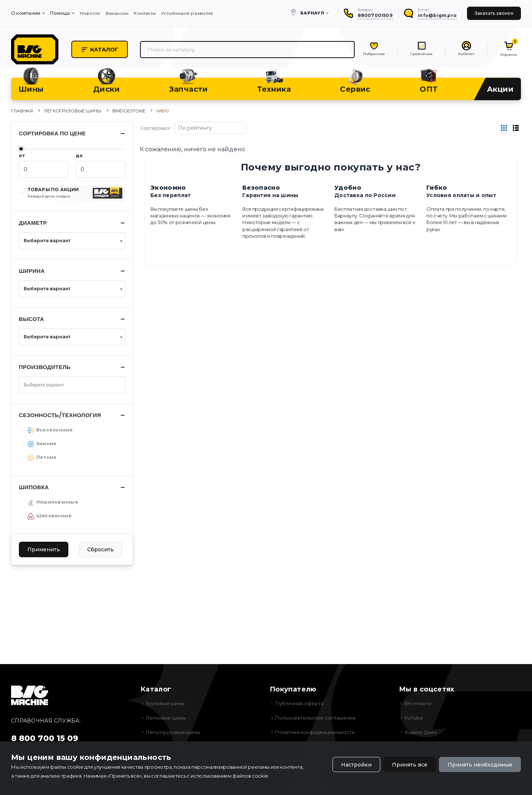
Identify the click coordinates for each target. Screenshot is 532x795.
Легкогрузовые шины (73, 111)
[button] (108, 193)
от (22, 155)
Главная (22, 111)
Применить (44, 549)
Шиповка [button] (34, 487)
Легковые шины (166, 718)
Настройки (356, 765)
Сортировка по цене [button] (52, 133)
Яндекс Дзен (421, 732)
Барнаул (312, 13)
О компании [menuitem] (26, 13)
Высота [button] (32, 319)
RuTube (414, 718)
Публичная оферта (299, 703)
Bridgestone (129, 111)
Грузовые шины (165, 703)
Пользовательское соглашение (316, 718)
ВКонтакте (418, 703)
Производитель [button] (45, 367)
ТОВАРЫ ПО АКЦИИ (53, 193)
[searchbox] (50, 385)
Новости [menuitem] (90, 13)
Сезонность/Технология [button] (60, 415)
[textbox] (70, 241)
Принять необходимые (480, 765)
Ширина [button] (32, 271)
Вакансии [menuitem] (117, 13)
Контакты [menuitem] (145, 13)
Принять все (410, 765)
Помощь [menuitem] (60, 13)
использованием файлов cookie (229, 776)
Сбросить (100, 549)
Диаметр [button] (33, 223)
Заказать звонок (494, 13)
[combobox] (72, 241)
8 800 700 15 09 (45, 738)
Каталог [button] (100, 50)
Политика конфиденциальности (315, 732)
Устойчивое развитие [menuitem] (187, 13)
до (79, 155)
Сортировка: (156, 128)
